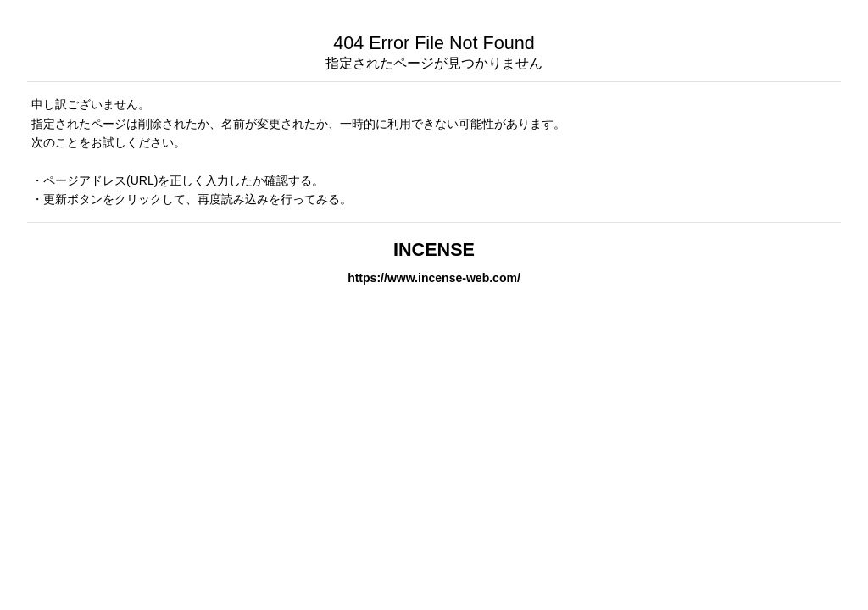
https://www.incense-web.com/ (434, 278)
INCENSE (434, 250)
